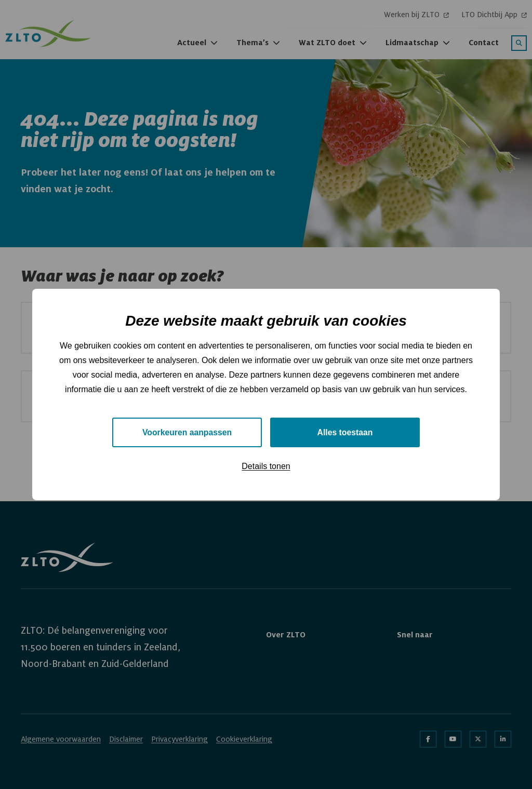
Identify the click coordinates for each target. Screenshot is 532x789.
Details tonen (266, 467)
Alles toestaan (345, 432)
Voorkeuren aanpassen (187, 432)
